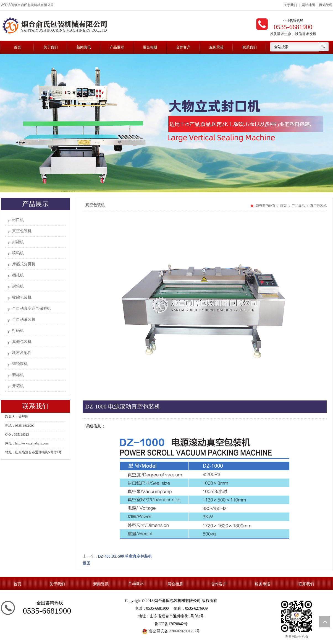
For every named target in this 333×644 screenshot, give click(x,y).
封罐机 (18, 242)
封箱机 (18, 286)
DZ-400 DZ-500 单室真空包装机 (125, 556)
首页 (283, 206)
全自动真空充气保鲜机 (32, 308)
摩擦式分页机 (24, 264)
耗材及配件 (22, 353)
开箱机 (18, 386)
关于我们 (290, 5)
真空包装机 (22, 231)
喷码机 (18, 253)
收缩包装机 (22, 297)
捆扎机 (18, 275)
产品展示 (299, 206)
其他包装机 (22, 342)
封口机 (18, 220)
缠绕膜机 (20, 364)
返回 (86, 563)
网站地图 (308, 5)
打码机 (18, 331)
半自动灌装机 (24, 320)
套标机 (18, 375)
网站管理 (326, 5)
